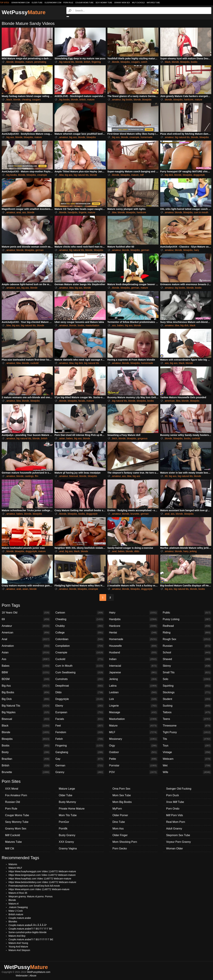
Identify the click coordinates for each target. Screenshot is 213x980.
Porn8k (63, 829)
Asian (26, 653)
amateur (116, 100)
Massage (133, 712)
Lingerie (133, 706)
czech (144, 62)
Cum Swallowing (80, 672)
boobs (194, 62)
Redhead (187, 626)
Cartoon (80, 613)
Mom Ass (118, 829)
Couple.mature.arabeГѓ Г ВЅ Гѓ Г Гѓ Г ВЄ (30, 929)
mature (29, 62)
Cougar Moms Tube (84, 3)
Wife (187, 772)
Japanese (133, 672)
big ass (10, 137)
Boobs (26, 746)
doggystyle (199, 175)
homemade (147, 137)
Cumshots (80, 679)
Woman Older (175, 848)
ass (24, 212)
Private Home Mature (72, 809)
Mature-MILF (15, 868)
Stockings (187, 692)
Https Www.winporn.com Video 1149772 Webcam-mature (39, 889)
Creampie (80, 653)
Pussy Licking (187, 619)
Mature (133, 726)
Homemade (133, 639)
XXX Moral (12, 789)
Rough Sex (187, 639)
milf (142, 175)
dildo (137, 551)
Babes (26, 666)
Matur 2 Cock (16, 911)
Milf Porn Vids (175, 815)
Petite (133, 759)
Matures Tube (153, 3)
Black (26, 726)
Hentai (133, 633)
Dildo (80, 692)
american (170, 401)
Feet (80, 726)
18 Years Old (26, 613)
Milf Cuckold (138, 3)
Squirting (187, 686)
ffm (37, 476)
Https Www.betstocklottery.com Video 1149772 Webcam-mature (42, 882)
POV (133, 772)
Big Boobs (26, 692)
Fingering (80, 746)
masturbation (92, 325)
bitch (115, 438)
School (187, 653)
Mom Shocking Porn (125, 842)
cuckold (34, 363)
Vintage (187, 752)
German (80, 766)
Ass (26, 659)
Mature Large (67, 789)
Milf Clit (10, 848)
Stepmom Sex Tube (178, 835)
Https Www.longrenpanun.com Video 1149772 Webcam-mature (42, 875)
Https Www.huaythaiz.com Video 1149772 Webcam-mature (40, 879)
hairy (196, 250)
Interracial (133, 666)
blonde (10, 62)
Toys (187, 746)
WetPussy (24, 12)
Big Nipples (26, 712)
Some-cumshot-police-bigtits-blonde (27, 932)
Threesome (187, 726)
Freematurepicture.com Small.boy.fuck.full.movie (34, 886)
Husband (133, 653)
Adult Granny (174, 829)
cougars (135, 62)
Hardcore (133, 626)
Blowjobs (26, 739)
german (39, 250)
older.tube (37, 3)
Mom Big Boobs (122, 802)
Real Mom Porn (176, 822)
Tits (187, 739)
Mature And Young (18, 943)
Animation (26, 646)
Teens (187, 719)
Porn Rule (68, 3)
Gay (80, 759)
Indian (133, 659)
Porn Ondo (173, 809)
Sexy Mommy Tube (104, 3)
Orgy (133, 746)
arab (19, 589)
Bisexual (26, 719)
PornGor (64, 822)
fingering (96, 62)
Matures (13, 864)
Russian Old (13, 802)
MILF (133, 732)
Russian (187, 646)
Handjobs (133, 619)
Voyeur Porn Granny (179, 842)
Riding (187, 633)
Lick (133, 699)
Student (187, 699)
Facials (80, 719)
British (26, 766)
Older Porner (120, 815)
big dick (169, 175)
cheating (26, 100)
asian (62, 438)
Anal (26, 639)
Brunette (26, 772)
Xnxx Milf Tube (175, 802)
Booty (26, 752)
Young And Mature (18, 947)
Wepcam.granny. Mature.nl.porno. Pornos (31, 896)
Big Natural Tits (26, 706)
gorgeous (143, 438)
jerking (193, 551)
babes (120, 325)
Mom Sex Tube (122, 795)
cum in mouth (201, 212)
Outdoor (133, 752)
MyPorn (117, 809)
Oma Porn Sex (121, 789)
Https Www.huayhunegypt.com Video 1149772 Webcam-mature (42, 871)
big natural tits (67, 62)
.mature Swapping (18, 907)
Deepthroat (80, 686)
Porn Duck (173, 795)
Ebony (80, 706)
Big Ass (26, 686)
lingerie (82, 212)
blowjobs (20, 62)
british (87, 62)
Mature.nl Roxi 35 (18, 893)
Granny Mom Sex (122, 3)
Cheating (80, 619)
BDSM (26, 679)
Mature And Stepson (19, 950)
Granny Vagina (68, 848)
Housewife (133, 646)
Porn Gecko (120, 848)
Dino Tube (119, 822)
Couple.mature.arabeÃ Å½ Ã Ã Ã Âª (28, 925)
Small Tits (187, 672)
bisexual (73, 476)
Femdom (80, 732)
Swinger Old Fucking (179, 789)
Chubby (80, 626)
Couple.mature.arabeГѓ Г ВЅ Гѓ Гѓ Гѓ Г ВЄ (31, 939)
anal (19, 212)
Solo (187, 679)
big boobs (64, 100)
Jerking (133, 679)
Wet (187, 766)
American (26, 633)
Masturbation (133, 719)
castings (29, 476)
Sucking (187, 706)
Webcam (187, 759)
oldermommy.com (53, 3)
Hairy (133, 613)
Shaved (187, 659)
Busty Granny (67, 835)
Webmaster (22, 976)
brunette (135, 514)
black (168, 62)
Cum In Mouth (80, 666)
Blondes (13, 922)
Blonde (26, 732)
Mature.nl (13, 904)
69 (166, 476)
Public (187, 613)
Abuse (33, 976)
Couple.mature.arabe (20, 918)
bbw (61, 175)
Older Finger (120, 835)
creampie (134, 137)
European (80, 712)
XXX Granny (66, 842)
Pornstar (133, 766)
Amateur (26, 626)
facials (82, 401)
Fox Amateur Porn (16, 795)
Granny (80, 772)
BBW (26, 672)
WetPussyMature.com (39, 972)
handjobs (73, 212)
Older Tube (65, 795)
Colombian (80, 639)
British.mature (16, 914)
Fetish (80, 739)
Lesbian (133, 692)
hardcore (189, 100)
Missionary (133, 739)
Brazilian (26, 759)
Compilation (80, 646)
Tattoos (187, 712)
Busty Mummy (67, 802)
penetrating (40, 62)
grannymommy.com (21, 3)
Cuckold (80, 659)
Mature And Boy (17, 936)
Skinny (187, 666)
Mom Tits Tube (68, 815)
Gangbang (80, 752)
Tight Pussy (187, 732)
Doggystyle (80, 699)
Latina (133, 686)
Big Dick (26, 699)
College (80, 633)
